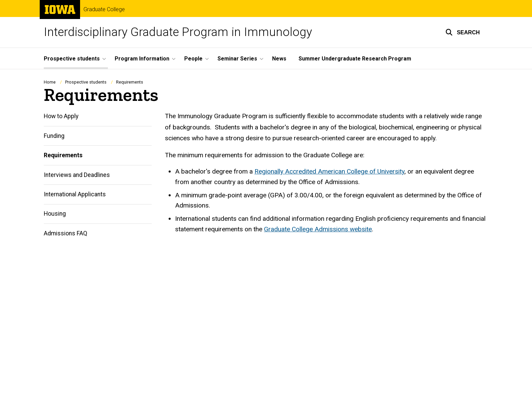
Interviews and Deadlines (77, 175)
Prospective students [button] (72, 59)
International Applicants (75, 194)
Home (50, 82)
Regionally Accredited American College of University (329, 172)
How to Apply (61, 117)
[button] (463, 32)
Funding (54, 136)
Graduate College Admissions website (318, 229)
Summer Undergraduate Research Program (355, 59)
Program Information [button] (142, 59)
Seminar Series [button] (237, 59)
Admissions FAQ (65, 233)
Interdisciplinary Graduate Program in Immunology (178, 32)
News (279, 59)
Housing (55, 214)
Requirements (63, 156)
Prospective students (86, 82)
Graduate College (104, 10)
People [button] (193, 59)
